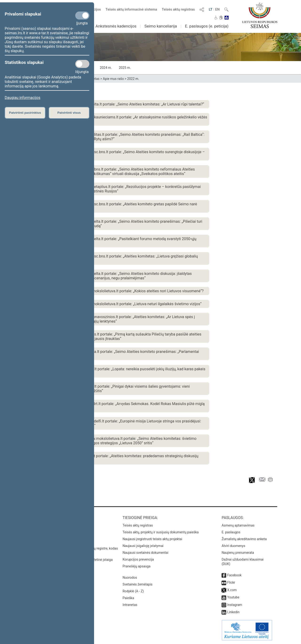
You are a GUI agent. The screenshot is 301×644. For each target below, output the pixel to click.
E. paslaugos (231, 532)
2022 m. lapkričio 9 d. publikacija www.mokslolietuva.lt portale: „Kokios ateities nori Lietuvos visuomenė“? (115, 291)
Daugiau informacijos (22, 98)
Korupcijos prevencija (138, 559)
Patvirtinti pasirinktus (25, 113)
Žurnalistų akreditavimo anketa (244, 539)
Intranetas (130, 605)
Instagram (235, 605)
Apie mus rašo (113, 79)
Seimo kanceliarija (161, 26)
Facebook (234, 575)
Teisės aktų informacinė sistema (131, 9)
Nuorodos (130, 578)
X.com (232, 590)
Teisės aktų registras (178, 9)
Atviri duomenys (233, 546)
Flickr (231, 582)
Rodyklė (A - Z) (133, 591)
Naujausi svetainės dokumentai (145, 553)
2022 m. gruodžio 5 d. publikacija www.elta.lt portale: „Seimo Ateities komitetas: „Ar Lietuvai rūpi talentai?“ (116, 104)
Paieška (128, 598)
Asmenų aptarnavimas (238, 525)
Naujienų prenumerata (238, 553)
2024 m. (106, 68)
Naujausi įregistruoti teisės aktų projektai (152, 539)
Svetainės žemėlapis (137, 584)
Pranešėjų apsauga (137, 566)
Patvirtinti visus (69, 113)
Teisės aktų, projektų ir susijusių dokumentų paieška (160, 532)
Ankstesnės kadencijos (116, 26)
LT (211, 9)
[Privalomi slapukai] (82, 16)
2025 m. (125, 68)
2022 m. (133, 79)
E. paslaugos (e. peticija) (207, 26)
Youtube (233, 597)
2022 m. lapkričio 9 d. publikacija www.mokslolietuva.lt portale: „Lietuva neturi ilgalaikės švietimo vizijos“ (114, 304)
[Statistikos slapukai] (82, 64)
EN (217, 9)
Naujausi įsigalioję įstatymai (143, 546)
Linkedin (233, 612)
